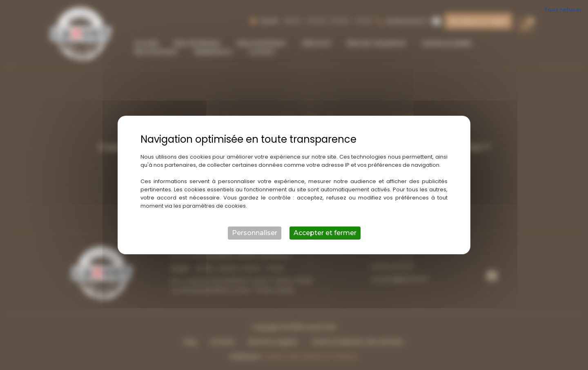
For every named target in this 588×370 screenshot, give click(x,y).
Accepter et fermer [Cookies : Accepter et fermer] (325, 233)
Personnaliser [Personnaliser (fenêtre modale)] (255, 233)
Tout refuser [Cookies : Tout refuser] (563, 9)
